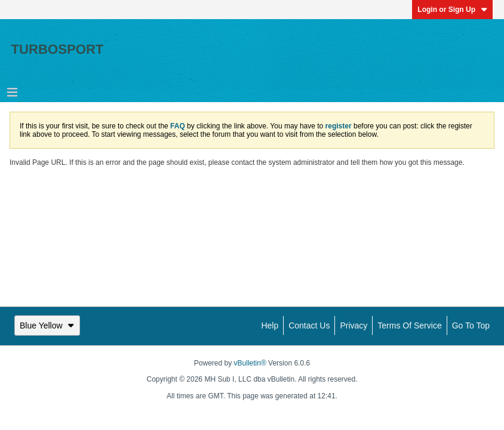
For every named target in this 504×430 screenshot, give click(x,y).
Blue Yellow (47, 325)
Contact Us (309, 325)
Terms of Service (409, 325)
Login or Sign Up (452, 10)
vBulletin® (250, 363)
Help (270, 325)
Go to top (471, 325)
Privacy (354, 325)
